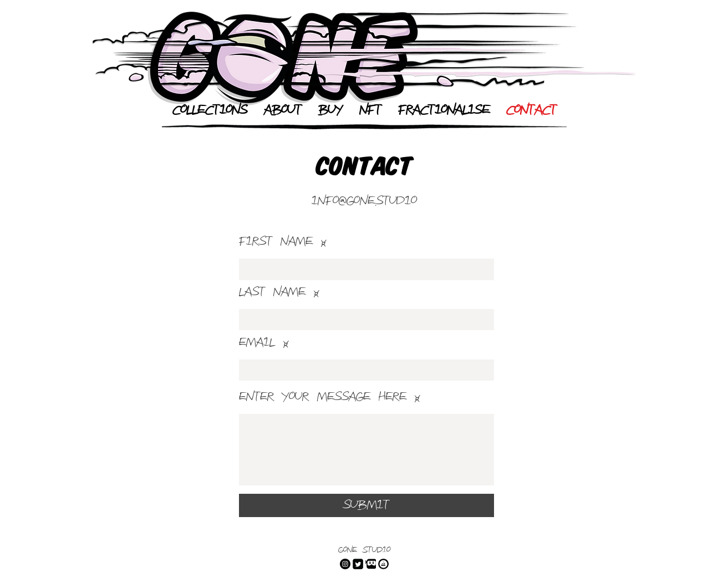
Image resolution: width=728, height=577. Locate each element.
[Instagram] (345, 564)
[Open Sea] (383, 564)
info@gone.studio (364, 201)
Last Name (272, 292)
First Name (276, 242)
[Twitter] (358, 564)
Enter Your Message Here (323, 397)
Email (257, 343)
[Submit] (366, 505)
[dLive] (371, 564)
